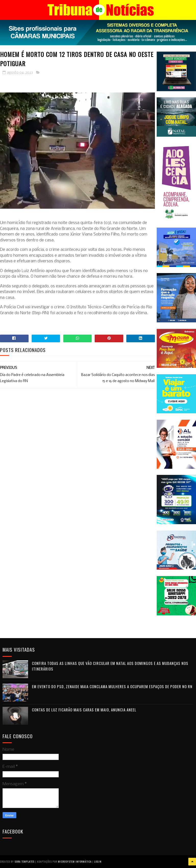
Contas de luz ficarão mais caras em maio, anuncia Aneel (84, 710)
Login (98, 861)
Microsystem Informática (75, 861)
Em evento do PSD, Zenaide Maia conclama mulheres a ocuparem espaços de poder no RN (112, 686)
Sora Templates (24, 861)
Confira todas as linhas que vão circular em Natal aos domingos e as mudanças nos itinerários (110, 666)
